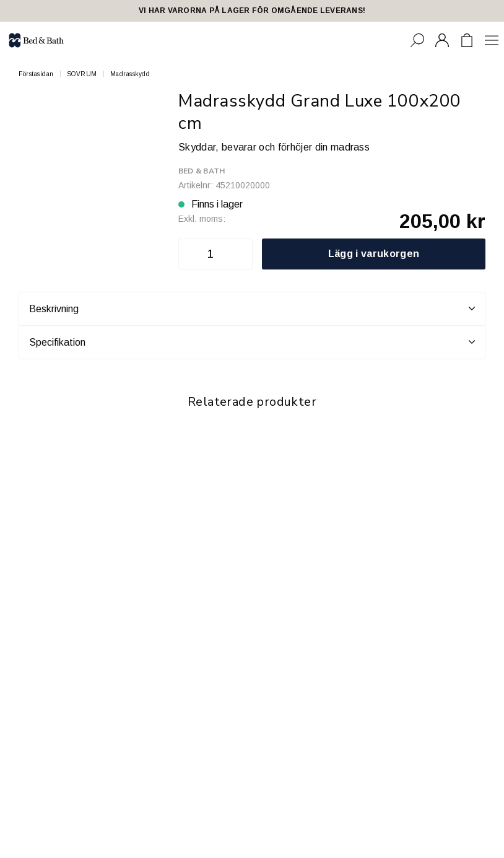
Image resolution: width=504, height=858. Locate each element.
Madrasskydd (130, 74)
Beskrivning (252, 309)
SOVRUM (82, 74)
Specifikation (252, 342)
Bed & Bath (202, 171)
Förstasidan (36, 74)
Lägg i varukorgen (374, 254)
